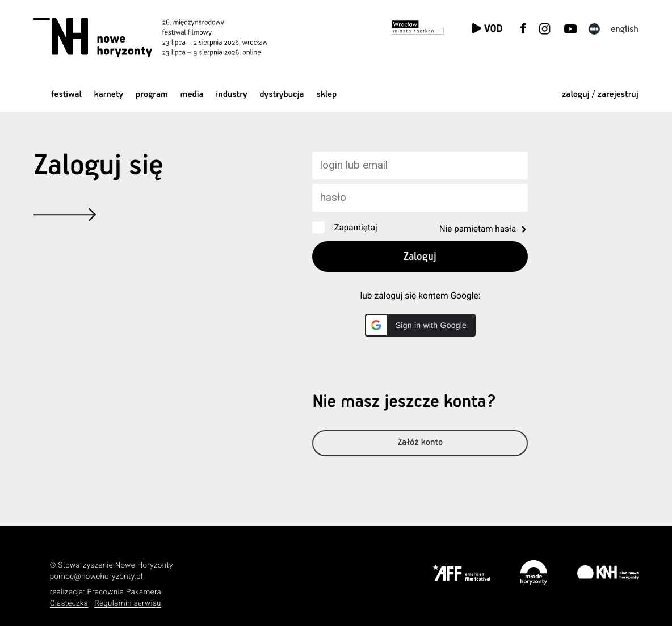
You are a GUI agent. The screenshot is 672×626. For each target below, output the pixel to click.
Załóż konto (420, 446)
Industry (231, 94)
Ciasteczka (69, 604)
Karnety (109, 94)
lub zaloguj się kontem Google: (420, 296)
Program (152, 94)
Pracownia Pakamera (124, 592)
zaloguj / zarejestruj (600, 94)
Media (192, 94)
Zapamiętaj (355, 228)
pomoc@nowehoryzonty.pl (96, 577)
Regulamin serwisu (128, 604)
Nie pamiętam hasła (478, 229)
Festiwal (66, 94)
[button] (420, 325)
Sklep (326, 94)
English (625, 29)
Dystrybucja (282, 94)
